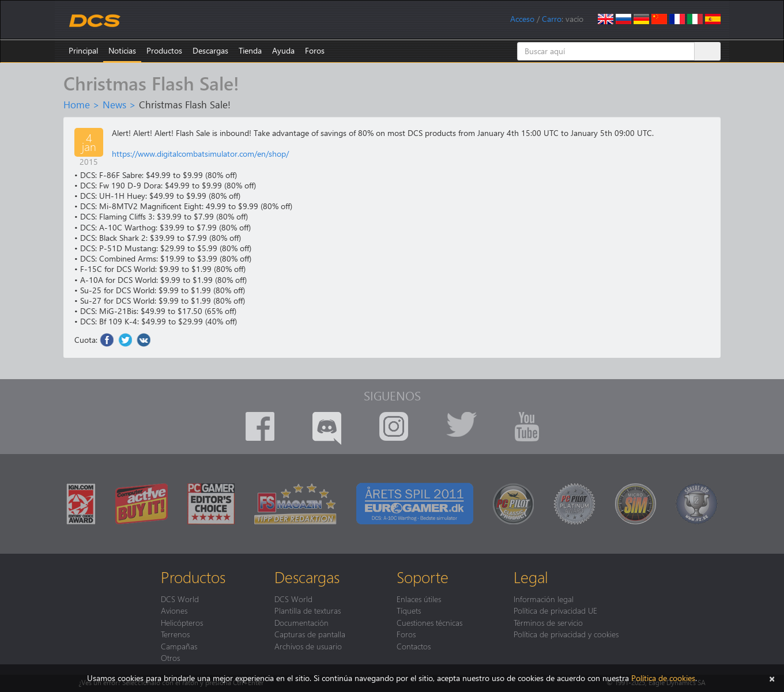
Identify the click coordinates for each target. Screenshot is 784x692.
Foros (315, 50)
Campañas (179, 646)
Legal (531, 577)
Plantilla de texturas (308, 610)
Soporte (423, 577)
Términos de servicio (548, 622)
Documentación (301, 622)
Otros (170, 657)
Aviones (174, 610)
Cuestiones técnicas (429, 622)
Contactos (414, 646)
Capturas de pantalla (310, 634)
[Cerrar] (772, 678)
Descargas (210, 50)
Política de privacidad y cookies (566, 634)
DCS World (180, 599)
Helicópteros (182, 622)
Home (77, 104)
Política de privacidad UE (555, 610)
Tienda (250, 50)
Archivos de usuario (308, 646)
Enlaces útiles (419, 599)
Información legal (544, 599)
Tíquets (409, 610)
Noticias (122, 50)
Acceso (522, 19)
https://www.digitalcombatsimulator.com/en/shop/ (200, 154)
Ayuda (283, 50)
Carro (552, 19)
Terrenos (175, 634)
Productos (164, 50)
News (114, 104)
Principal (83, 50)
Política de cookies (663, 678)
